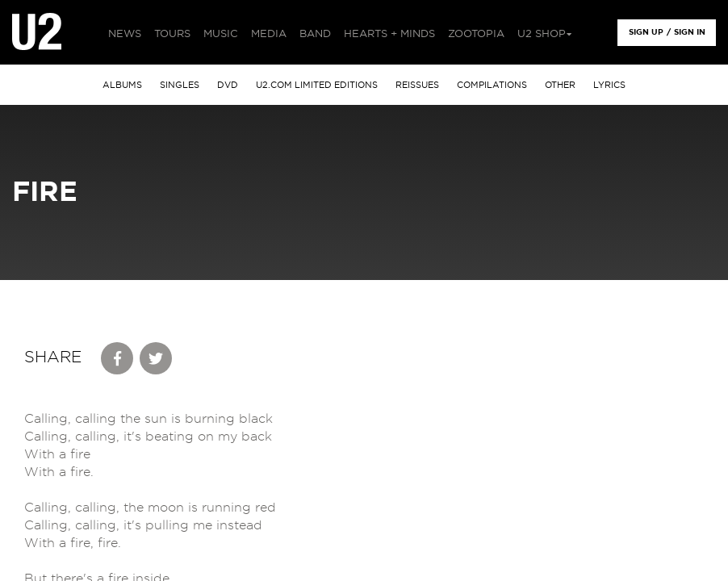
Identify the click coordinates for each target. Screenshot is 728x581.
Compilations (492, 85)
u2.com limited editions (317, 85)
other (560, 85)
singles (180, 85)
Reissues (417, 85)
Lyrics (609, 85)
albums (122, 85)
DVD (228, 85)
